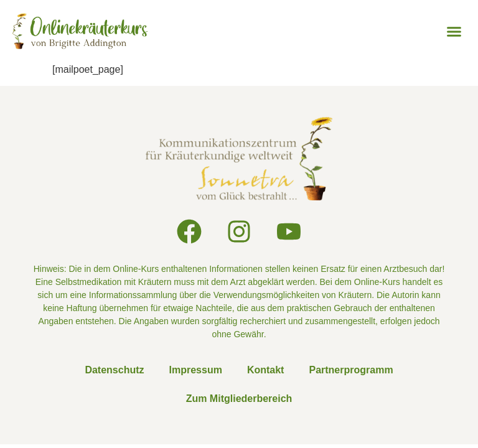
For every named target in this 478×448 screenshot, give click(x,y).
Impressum (196, 370)
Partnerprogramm (351, 370)
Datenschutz (114, 370)
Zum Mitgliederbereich (239, 399)
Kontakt (266, 370)
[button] (454, 31)
